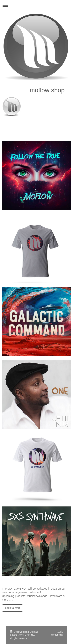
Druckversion (19, 632)
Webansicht (57, 635)
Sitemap (34, 632)
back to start (12, 608)
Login (60, 632)
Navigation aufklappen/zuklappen (36, 5)
